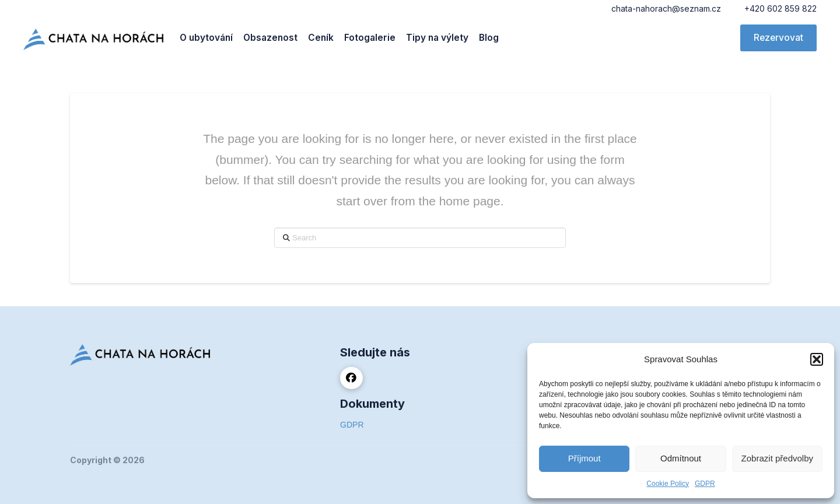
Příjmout (584, 458)
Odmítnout (681, 458)
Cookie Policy (668, 484)
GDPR (705, 484)
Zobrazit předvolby (777, 458)
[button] (817, 359)
